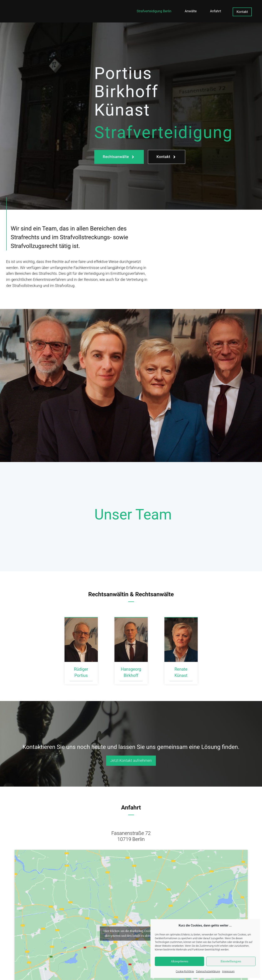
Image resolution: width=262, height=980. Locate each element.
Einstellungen (231, 961)
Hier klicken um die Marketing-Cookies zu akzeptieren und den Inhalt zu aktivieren (131, 933)
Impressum (228, 971)
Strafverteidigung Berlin (154, 11)
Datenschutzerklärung (208, 971)
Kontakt (242, 12)
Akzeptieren (180, 961)
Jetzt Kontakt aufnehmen (131, 760)
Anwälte (191, 11)
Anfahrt (215, 11)
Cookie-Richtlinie (185, 971)
